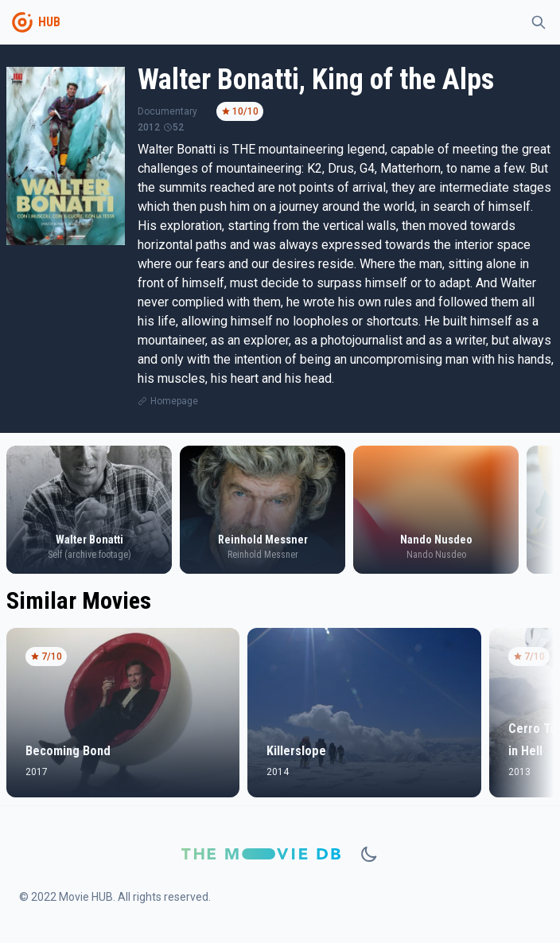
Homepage (174, 401)
